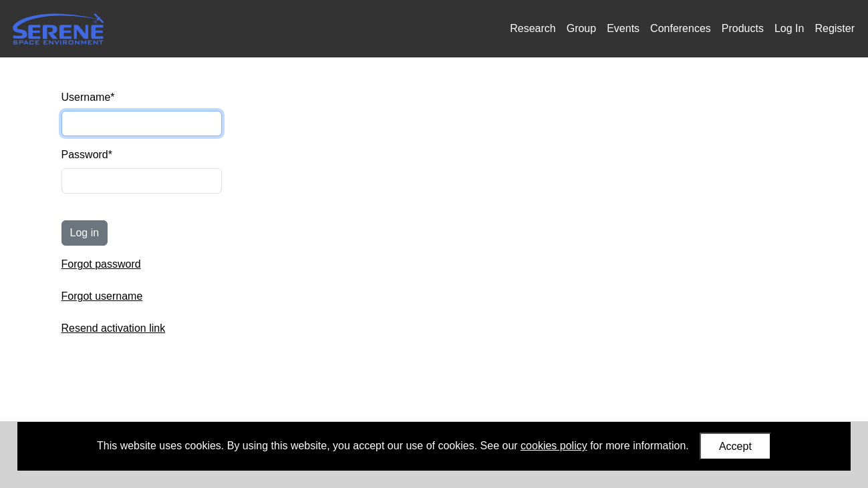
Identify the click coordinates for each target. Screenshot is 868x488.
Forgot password (101, 264)
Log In (789, 28)
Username (88, 97)
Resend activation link (114, 328)
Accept (735, 446)
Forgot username (102, 296)
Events (623, 28)
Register (835, 28)
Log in (85, 233)
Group (581, 28)
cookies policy (554, 446)
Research (533, 28)
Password (87, 155)
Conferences (681, 28)
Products (743, 28)
